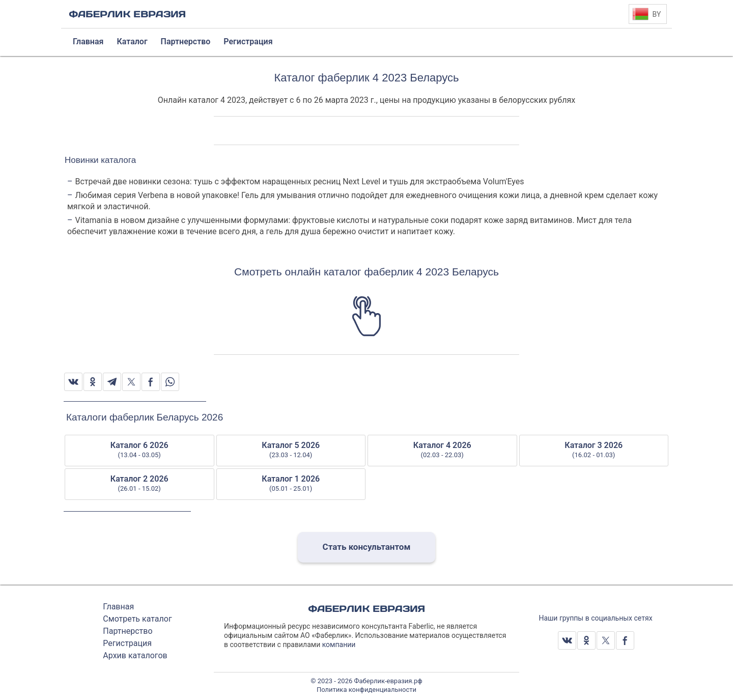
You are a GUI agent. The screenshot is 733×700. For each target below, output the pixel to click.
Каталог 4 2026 (442, 450)
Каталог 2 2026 (139, 484)
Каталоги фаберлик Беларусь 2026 (145, 417)
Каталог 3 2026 (594, 450)
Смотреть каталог (137, 619)
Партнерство (128, 631)
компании (339, 645)
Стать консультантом (367, 547)
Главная (118, 607)
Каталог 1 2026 (291, 484)
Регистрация (127, 643)
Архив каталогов (135, 655)
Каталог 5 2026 (291, 450)
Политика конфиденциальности (366, 690)
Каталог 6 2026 (139, 450)
